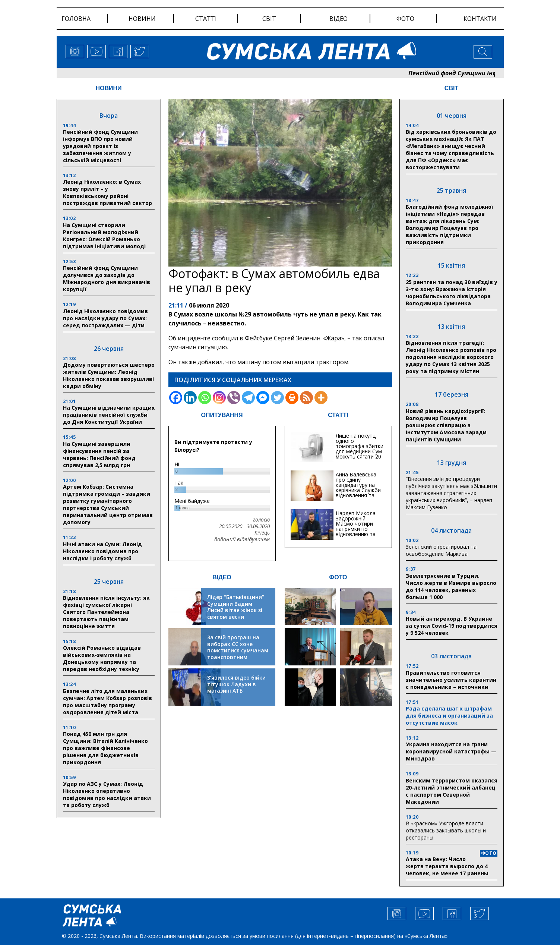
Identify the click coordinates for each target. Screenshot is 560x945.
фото (405, 19)
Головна (76, 19)
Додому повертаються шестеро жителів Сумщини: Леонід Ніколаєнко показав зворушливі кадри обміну (109, 375)
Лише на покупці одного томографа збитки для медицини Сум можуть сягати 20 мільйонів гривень (360, 449)
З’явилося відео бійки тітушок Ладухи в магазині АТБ (236, 684)
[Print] (292, 398)
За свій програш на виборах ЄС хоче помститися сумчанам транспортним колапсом (238, 650)
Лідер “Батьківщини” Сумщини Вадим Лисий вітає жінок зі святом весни (236, 607)
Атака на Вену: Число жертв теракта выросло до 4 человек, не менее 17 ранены (447, 866)
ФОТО (338, 577)
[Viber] (234, 398)
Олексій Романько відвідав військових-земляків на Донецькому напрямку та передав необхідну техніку (102, 658)
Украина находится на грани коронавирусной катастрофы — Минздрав (451, 751)
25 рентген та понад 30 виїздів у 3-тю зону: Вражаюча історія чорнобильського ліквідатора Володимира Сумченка (452, 293)
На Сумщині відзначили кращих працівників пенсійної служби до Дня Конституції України (109, 415)
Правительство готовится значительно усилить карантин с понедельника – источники (451, 680)
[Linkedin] (190, 398)
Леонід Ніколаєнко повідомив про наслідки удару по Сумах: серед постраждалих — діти (105, 318)
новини (142, 19)
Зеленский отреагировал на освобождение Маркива (441, 550)
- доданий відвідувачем (240, 539)
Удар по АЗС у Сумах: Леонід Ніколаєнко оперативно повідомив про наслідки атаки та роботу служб (107, 794)
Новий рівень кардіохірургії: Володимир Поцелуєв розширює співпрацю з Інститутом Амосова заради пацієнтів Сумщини (446, 425)
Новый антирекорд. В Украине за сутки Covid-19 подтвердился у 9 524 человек (452, 626)
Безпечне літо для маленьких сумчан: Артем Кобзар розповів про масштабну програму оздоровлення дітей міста (107, 702)
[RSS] (306, 398)
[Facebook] (176, 398)
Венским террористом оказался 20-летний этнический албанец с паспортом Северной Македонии (452, 791)
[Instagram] (219, 398)
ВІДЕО (222, 577)
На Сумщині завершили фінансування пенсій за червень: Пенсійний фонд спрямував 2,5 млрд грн (99, 454)
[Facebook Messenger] (263, 398)
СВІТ (451, 88)
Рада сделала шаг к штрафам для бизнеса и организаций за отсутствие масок (449, 716)
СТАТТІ (338, 415)
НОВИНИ (108, 88)
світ (269, 19)
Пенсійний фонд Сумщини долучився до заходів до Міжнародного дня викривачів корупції (107, 278)
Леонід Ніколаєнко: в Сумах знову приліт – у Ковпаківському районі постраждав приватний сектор (107, 192)
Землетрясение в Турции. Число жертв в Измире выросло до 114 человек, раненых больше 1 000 (451, 586)
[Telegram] (248, 398)
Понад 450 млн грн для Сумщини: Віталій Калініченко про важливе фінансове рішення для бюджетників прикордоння (105, 748)
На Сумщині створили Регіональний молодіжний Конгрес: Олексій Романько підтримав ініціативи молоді (104, 236)
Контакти (480, 19)
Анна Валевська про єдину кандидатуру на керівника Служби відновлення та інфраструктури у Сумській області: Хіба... (358, 493)
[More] (321, 398)
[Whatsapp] (205, 398)
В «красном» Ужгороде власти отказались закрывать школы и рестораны (446, 830)
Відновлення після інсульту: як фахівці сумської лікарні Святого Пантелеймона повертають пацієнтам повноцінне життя (106, 612)
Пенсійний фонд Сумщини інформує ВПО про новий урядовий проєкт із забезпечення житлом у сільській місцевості (100, 146)
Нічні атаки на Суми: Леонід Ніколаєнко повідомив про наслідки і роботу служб (102, 551)
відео (338, 19)
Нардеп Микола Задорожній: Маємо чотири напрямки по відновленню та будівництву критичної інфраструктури (356, 531)
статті (206, 19)
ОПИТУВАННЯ (222, 415)
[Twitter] (277, 398)
